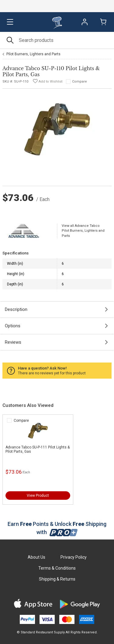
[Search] (57, 40)
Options (13, 326)
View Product (38, 496)
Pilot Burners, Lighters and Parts (33, 54)
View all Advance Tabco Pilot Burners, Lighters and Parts (83, 231)
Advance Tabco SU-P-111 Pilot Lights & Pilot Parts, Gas (38, 449)
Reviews (13, 342)
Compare (79, 82)
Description (16, 309)
